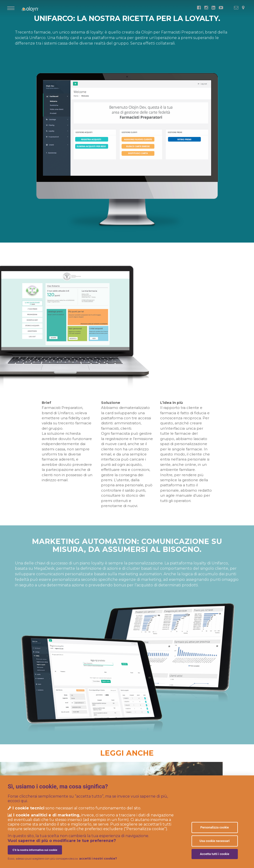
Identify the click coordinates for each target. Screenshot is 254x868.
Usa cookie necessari (215, 841)
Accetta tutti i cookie (215, 854)
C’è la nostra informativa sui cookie (35, 850)
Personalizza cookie (214, 827)
